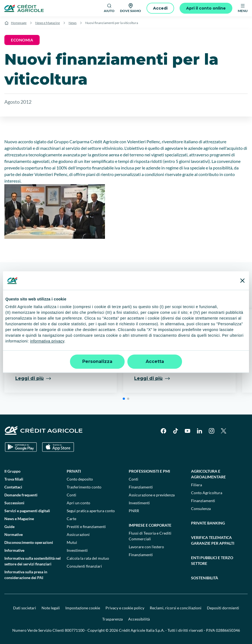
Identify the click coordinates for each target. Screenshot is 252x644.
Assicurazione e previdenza (152, 495)
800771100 (75, 630)
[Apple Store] (58, 447)
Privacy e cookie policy (125, 608)
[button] (124, 399)
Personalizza (97, 361)
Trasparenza (112, 619)
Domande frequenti (21, 495)
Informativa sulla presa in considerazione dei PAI (26, 575)
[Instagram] (212, 431)
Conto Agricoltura (207, 493)
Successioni (14, 503)
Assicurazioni (78, 534)
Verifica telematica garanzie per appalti (213, 540)
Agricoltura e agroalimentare (208, 474)
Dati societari (25, 608)
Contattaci (13, 487)
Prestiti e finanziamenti (86, 527)
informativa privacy (47, 341)
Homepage (19, 23)
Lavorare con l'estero (146, 547)
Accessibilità (139, 619)
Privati (74, 471)
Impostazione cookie (83, 608)
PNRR (134, 511)
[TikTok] (175, 431)
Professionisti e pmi (149, 471)
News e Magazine (48, 23)
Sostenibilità (205, 578)
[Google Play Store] (21, 447)
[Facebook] (163, 431)
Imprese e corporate (150, 525)
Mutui (72, 542)
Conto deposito (80, 479)
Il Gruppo (12, 471)
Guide (9, 527)
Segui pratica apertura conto (91, 511)
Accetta (155, 361)
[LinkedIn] (200, 431)
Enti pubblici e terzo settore (212, 560)
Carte (71, 519)
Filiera (197, 485)
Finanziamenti (141, 487)
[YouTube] (187, 431)
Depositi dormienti (223, 608)
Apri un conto (78, 503)
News (73, 23)
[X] (224, 431)
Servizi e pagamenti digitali (27, 511)
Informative (14, 550)
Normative (14, 534)
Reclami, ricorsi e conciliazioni (176, 608)
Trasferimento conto (84, 487)
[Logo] (24, 8)
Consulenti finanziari (84, 566)
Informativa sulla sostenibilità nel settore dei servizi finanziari (33, 561)
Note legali (51, 608)
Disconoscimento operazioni (29, 542)
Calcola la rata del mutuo (88, 558)
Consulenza (201, 509)
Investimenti (77, 550)
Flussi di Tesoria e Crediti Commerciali (150, 536)
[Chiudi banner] (242, 281)
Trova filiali (14, 479)
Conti (71, 495)
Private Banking (208, 523)
